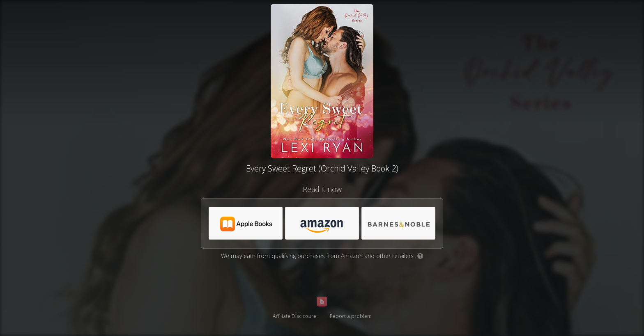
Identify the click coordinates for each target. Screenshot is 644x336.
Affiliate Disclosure (294, 316)
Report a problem (351, 316)
